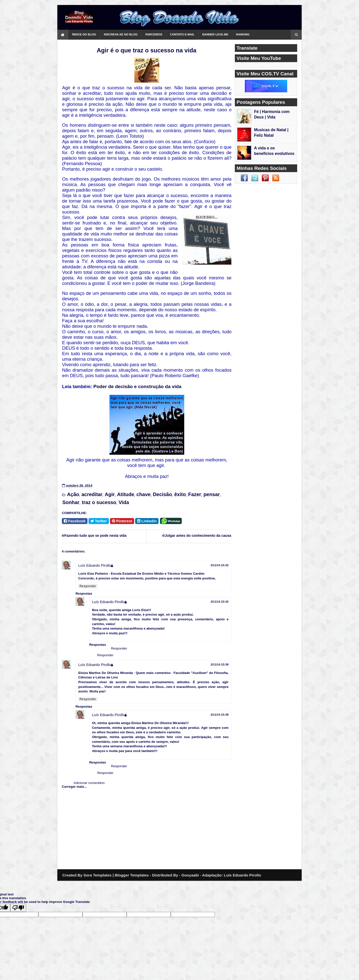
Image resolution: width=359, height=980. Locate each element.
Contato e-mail (182, 34)
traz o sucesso (99, 502)
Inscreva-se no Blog (121, 34)
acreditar (92, 494)
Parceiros (154, 34)
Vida (124, 502)
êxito (180, 494)
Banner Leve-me (215, 34)
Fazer (195, 494)
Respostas (84, 594)
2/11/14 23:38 (220, 664)
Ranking (243, 34)
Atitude (126, 494)
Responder (88, 586)
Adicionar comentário (89, 783)
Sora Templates (98, 875)
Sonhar (71, 502)
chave (143, 494)
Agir (110, 494)
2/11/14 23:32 (220, 565)
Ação (73, 494)
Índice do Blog (84, 34)
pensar (212, 494)
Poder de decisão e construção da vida (137, 386)
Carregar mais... (74, 787)
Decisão (162, 494)
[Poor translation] (18, 908)
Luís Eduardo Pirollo (95, 565)
